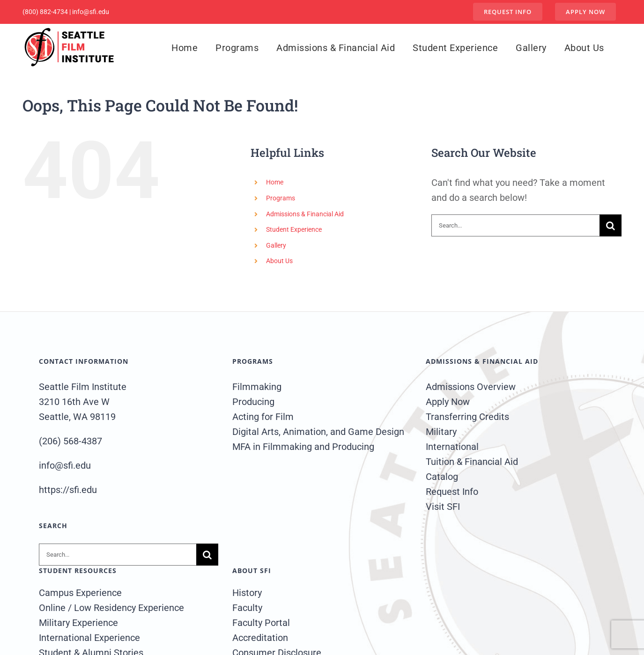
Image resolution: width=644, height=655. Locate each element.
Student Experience (294, 229)
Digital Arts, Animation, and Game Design (318, 432)
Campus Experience (80, 593)
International (452, 447)
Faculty (247, 608)
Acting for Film (263, 417)
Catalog (442, 477)
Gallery (276, 245)
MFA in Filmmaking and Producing (303, 447)
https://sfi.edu (68, 490)
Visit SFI (443, 507)
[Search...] (516, 225)
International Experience (89, 638)
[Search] (611, 225)
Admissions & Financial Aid (305, 214)
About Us (279, 261)
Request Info (452, 492)
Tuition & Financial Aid (472, 462)
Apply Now (448, 402)
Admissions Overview (471, 387)
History (247, 593)
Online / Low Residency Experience (111, 608)
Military (441, 432)
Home (275, 182)
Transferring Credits (467, 417)
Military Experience (78, 623)
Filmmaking (257, 387)
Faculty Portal (261, 623)
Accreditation (260, 638)
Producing (253, 402)
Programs (281, 198)
